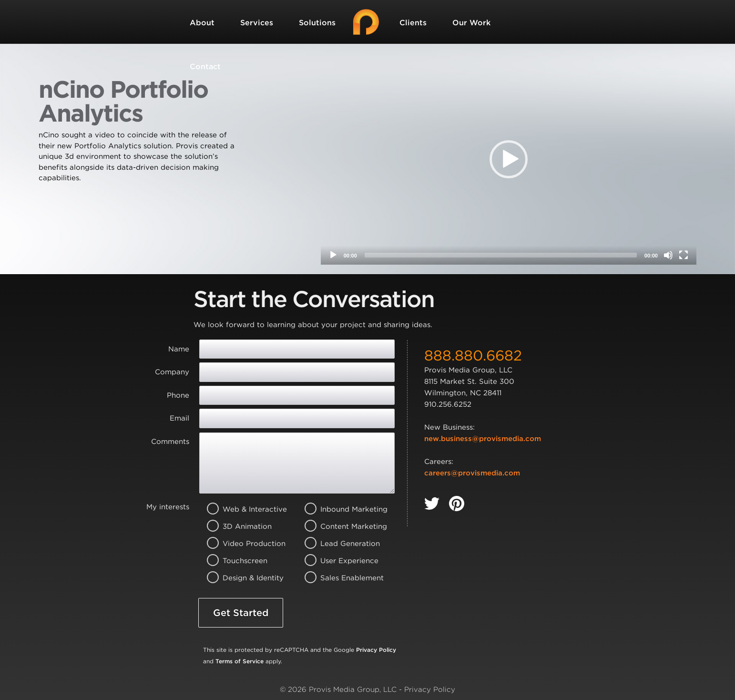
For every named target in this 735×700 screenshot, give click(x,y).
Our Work (471, 23)
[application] (509, 159)
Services (257, 23)
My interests (168, 507)
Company (172, 372)
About (202, 23)
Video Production (243, 544)
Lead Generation (341, 544)
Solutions (317, 23)
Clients (413, 23)
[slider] (501, 255)
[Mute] (668, 255)
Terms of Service (240, 661)
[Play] (333, 255)
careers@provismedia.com (472, 473)
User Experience (341, 561)
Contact (205, 67)
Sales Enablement (341, 578)
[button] (509, 159)
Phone (178, 395)
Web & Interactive (243, 509)
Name (179, 349)
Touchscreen (243, 561)
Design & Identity (243, 578)
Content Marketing (341, 526)
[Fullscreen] (684, 255)
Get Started (241, 613)
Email (179, 418)
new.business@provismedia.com (483, 439)
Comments (170, 442)
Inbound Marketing (341, 509)
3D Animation (243, 526)
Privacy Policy (376, 650)
